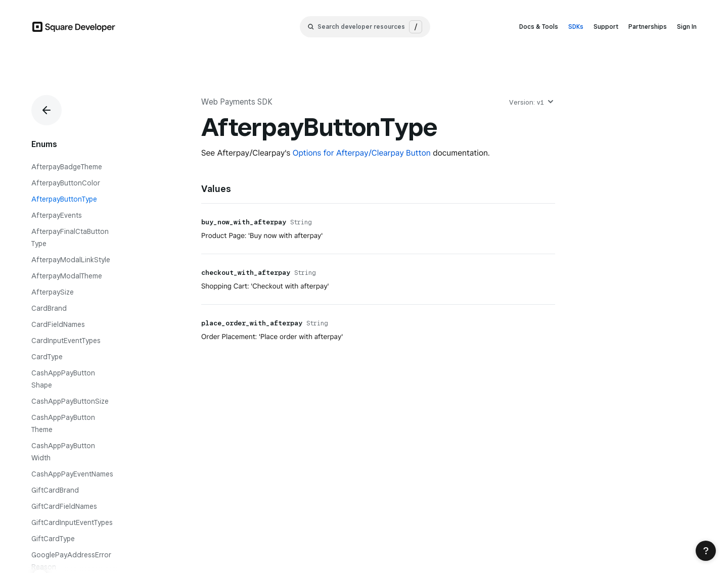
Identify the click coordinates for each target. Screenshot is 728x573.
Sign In (687, 27)
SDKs (576, 27)
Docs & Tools (539, 27)
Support (606, 27)
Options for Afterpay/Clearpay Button (362, 153)
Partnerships (648, 27)
